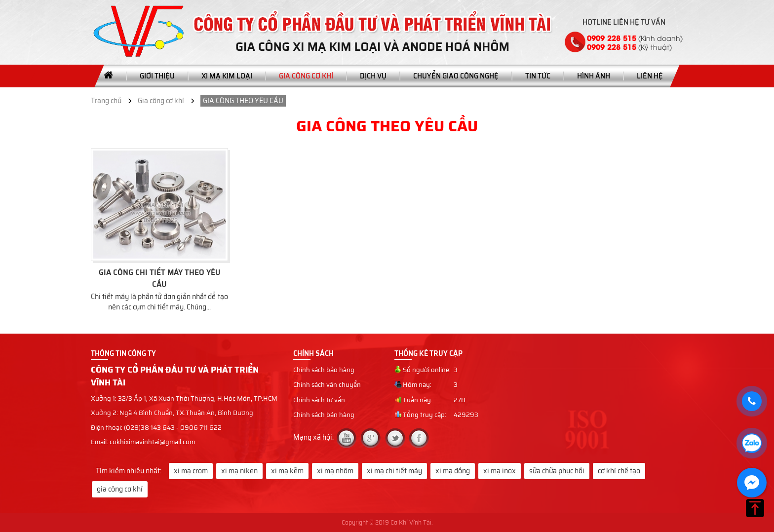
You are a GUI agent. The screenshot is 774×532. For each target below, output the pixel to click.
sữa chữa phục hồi (557, 471)
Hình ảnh (594, 76)
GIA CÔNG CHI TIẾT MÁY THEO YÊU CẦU (159, 278)
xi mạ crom (191, 471)
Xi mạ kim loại (227, 76)
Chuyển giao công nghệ (456, 76)
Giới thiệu (157, 76)
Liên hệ (650, 76)
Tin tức (538, 76)
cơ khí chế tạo (619, 471)
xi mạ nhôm (335, 471)
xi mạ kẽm (287, 471)
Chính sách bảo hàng (324, 370)
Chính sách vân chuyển (327, 385)
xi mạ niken (239, 471)
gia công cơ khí (120, 489)
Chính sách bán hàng (324, 415)
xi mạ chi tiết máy (394, 471)
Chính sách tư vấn (319, 400)
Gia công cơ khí (306, 76)
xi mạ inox (500, 471)
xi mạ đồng (453, 471)
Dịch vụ (373, 76)
